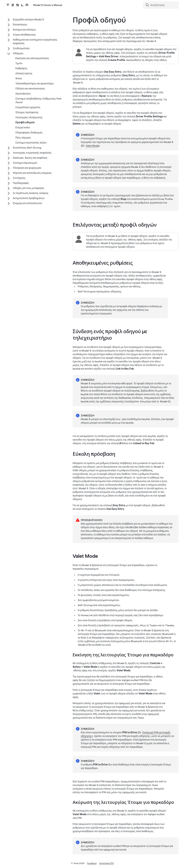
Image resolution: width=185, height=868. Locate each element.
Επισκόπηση (20, 25)
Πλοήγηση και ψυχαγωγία (27, 168)
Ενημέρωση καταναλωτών (27, 203)
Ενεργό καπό (23, 127)
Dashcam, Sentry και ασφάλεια (30, 158)
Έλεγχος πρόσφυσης (27, 112)
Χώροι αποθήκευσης (24, 35)
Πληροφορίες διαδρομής (29, 132)
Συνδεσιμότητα (21, 48)
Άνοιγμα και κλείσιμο (24, 30)
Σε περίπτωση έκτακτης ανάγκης (31, 193)
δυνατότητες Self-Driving (27, 148)
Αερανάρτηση (23, 94)
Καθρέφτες (21, 68)
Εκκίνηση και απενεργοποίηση (32, 58)
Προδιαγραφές (21, 183)
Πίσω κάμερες (23, 138)
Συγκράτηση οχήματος (28, 107)
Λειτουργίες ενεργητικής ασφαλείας (32, 153)
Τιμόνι (19, 63)
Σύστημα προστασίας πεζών (31, 143)
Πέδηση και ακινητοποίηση (30, 89)
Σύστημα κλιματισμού (25, 163)
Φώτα (19, 78)
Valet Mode (92, 146)
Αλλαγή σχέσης (24, 73)
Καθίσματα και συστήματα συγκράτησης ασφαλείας (35, 41)
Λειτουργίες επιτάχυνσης (29, 117)
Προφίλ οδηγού (25, 122)
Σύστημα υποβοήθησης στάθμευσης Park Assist (38, 100)
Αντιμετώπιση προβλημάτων (29, 198)
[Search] (161, 5)
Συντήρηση (19, 178)
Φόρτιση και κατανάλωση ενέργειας (32, 173)
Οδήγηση (18, 53)
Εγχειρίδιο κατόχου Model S (28, 19)
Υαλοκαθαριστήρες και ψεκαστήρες (35, 83)
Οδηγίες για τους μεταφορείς (29, 188)
